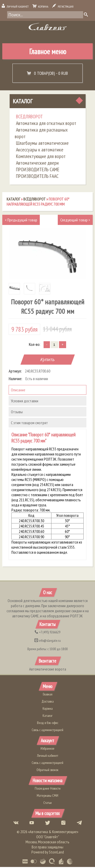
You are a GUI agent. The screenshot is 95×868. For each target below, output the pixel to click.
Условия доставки (25, 402)
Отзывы (17, 412)
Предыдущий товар (21, 221)
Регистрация (63, 6)
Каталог (23, 102)
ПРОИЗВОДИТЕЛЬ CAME (38, 170)
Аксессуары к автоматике (40, 150)
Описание (18, 391)
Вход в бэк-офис (48, 723)
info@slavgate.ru (48, 642)
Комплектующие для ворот (41, 157)
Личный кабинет (15, 6)
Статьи (48, 804)
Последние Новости (48, 789)
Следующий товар (75, 221)
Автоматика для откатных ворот (46, 124)
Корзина (40, 6)
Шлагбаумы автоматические (42, 144)
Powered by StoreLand (48, 853)
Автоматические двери (37, 164)
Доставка (48, 702)
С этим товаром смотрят (29, 423)
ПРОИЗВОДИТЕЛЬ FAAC (37, 177)
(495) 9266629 (48, 633)
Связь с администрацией (48, 731)
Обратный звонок (48, 771)
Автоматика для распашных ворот (41, 134)
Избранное (48, 749)
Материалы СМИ (48, 796)
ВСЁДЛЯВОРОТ (29, 117)
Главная (48, 695)
